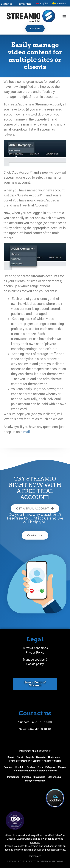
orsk (21, 757)
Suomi (57, 761)
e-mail (25, 432)
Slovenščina (54, 777)
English (30, 757)
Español (37, 761)
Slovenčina (39, 777)
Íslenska (20, 771)
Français (14, 761)
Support (24, 722)
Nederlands (54, 757)
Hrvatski (20, 767)
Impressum (35, 856)
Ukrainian (40, 781)
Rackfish (31, 839)
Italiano (48, 761)
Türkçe (29, 781)
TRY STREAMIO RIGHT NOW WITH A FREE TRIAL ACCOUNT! (35, 488)
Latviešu (32, 771)
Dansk (11, 757)
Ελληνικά (50, 767)
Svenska (41, 757)
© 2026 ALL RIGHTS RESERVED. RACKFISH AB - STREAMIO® (35, 861)
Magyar (62, 767)
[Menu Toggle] (64, 16)
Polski (53, 771)
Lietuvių (43, 771)
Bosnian (8, 767)
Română (26, 777)
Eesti (40, 767)
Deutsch (26, 761)
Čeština (31, 767)
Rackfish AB (56, 835)
